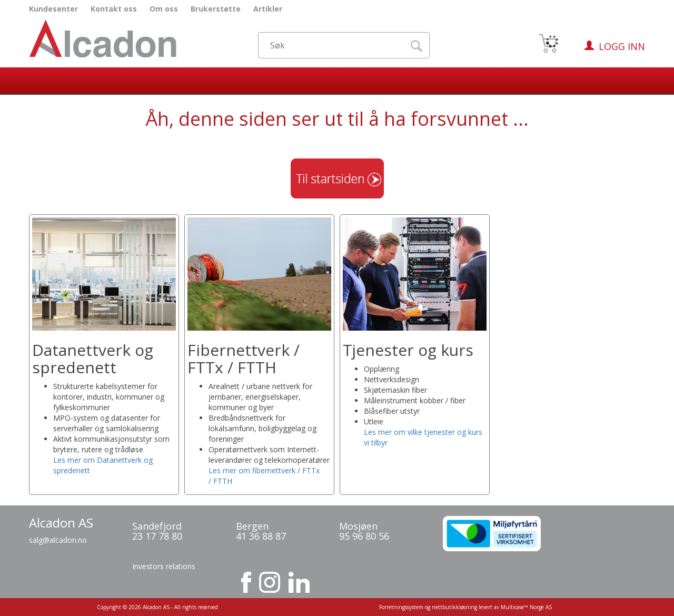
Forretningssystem (401, 607)
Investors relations (164, 566)
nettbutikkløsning (454, 607)
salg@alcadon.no (58, 540)
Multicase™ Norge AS (526, 607)
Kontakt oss (114, 9)
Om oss (164, 9)
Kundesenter (53, 9)
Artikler (268, 9)
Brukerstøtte (216, 9)
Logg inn (622, 46)
